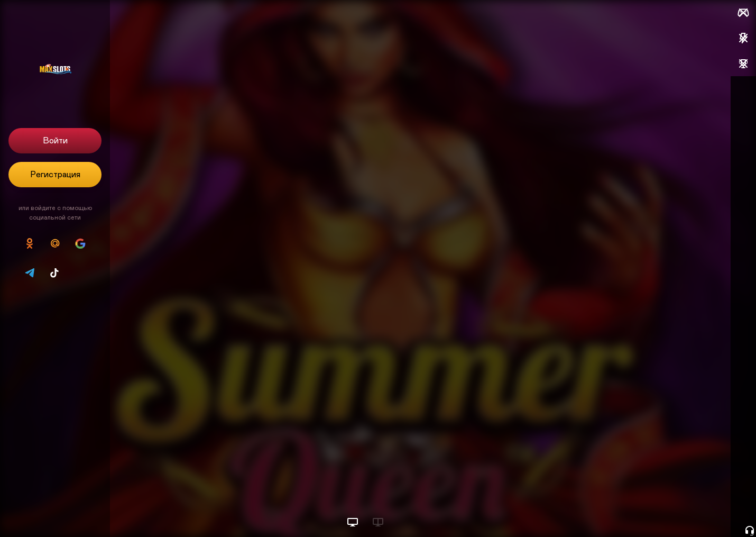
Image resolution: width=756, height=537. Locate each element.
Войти (55, 141)
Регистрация (55, 175)
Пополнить (675, 114)
